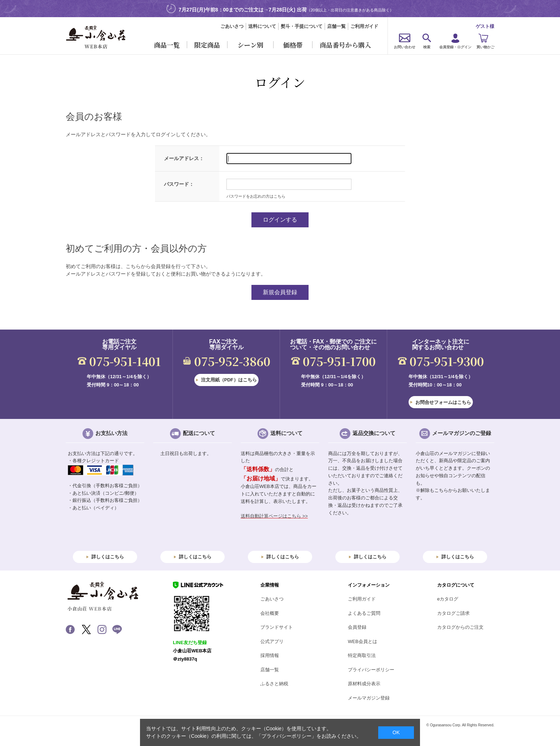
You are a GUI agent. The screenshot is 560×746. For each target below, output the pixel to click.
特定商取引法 (362, 655)
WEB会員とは (362, 641)
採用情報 (270, 655)
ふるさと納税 (274, 684)
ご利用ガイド (364, 26)
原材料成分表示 (364, 684)
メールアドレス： (184, 158)
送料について (262, 26)
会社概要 (270, 613)
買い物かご (485, 47)
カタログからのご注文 (460, 627)
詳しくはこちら (108, 557)
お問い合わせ (405, 47)
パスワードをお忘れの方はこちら (256, 196)
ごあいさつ (232, 26)
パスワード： (179, 184)
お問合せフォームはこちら (443, 402)
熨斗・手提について (302, 26)
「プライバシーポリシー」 (286, 736)
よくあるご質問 (364, 613)
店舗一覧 (336, 26)
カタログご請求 (453, 613)
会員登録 (357, 627)
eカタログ (448, 599)
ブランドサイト (277, 627)
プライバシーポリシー (371, 670)
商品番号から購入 (345, 45)
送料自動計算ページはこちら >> (274, 516)
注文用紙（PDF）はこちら (229, 380)
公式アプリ (272, 641)
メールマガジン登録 (369, 698)
